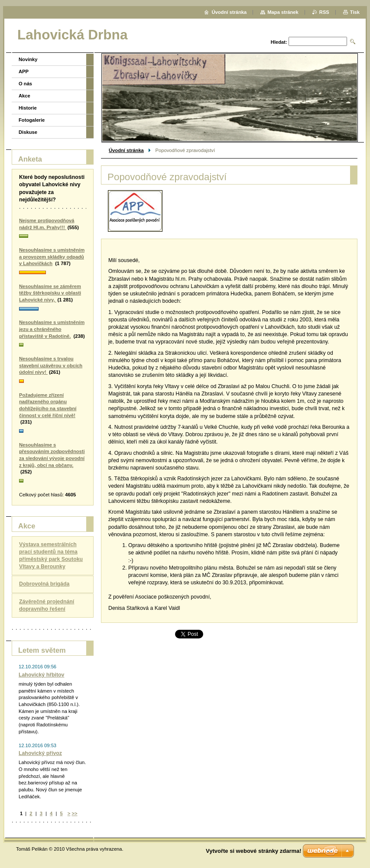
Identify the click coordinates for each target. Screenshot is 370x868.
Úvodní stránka (126, 150)
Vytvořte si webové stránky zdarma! (254, 851)
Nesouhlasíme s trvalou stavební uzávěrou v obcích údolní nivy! (51, 365)
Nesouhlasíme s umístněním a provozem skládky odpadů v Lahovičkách (52, 257)
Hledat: (279, 42)
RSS (324, 12)
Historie (28, 108)
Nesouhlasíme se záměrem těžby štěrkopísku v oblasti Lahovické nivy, (50, 293)
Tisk (355, 12)
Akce (24, 96)
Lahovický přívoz (40, 753)
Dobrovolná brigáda (44, 584)
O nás (25, 84)
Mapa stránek (283, 12)
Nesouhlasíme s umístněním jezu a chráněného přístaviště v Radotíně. (52, 329)
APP (24, 71)
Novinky (28, 59)
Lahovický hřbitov (41, 675)
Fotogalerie (32, 120)
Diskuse (28, 132)
